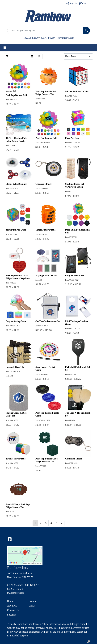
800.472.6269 (48, 38)
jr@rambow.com (65, 38)
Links (32, 606)
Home (10, 601)
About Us (12, 606)
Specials (11, 615)
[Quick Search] (45, 31)
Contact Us (13, 610)
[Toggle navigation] (5, 47)
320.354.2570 (32, 38)
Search (32, 601)
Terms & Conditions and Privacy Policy (28, 624)
